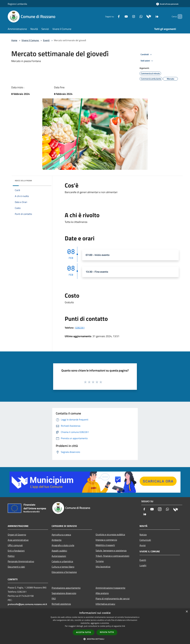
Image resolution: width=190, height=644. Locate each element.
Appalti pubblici (59, 551)
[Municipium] (144, 16)
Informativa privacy (105, 604)
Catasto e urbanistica (62, 561)
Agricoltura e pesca (61, 535)
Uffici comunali (15, 545)
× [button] (187, 612)
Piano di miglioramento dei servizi (113, 599)
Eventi (46, 40)
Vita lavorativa (103, 567)
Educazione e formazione (64, 572)
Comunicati (145, 540)
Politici (11, 556)
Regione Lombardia (17, 4)
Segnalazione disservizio (64, 593)
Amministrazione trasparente (110, 588)
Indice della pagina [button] (23, 181)
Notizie (143, 535)
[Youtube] (121, 16)
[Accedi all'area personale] (167, 4)
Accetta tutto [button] (84, 632)
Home (14, 40)
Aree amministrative (18, 540)
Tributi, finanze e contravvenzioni (112, 556)
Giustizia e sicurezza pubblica (110, 534)
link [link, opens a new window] (124, 626)
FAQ (54, 599)
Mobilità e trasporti (105, 545)
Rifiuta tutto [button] (107, 632)
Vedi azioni (147, 61)
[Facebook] (114, 16)
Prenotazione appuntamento (66, 588)
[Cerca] (179, 17)
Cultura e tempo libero (63, 567)
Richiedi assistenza (61, 604)
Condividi (147, 55)
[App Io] (152, 16)
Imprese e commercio (106, 540)
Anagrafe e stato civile (63, 545)
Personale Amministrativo (21, 561)
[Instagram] (129, 16)
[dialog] (95, 626)
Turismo (100, 561)
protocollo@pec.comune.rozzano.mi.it (27, 604)
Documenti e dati (16, 567)
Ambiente (57, 540)
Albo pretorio (102, 593)
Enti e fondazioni (16, 551)
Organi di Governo (17, 535)
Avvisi (143, 545)
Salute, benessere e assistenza (111, 550)
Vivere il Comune (30, 40)
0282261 (80, 328)
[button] (95, 639)
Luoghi (143, 565)
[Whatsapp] (136, 16)
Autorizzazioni (59, 556)
